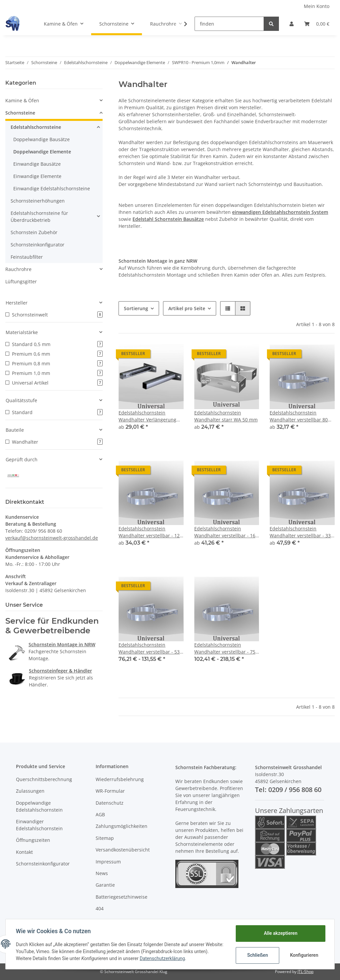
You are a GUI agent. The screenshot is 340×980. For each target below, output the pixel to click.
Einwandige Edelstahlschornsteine (52, 188)
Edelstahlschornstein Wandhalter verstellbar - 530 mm (150, 648)
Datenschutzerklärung (178, 958)
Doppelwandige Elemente (42, 152)
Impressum (108, 862)
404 (100, 908)
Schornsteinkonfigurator (38, 245)
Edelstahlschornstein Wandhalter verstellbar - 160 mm (226, 532)
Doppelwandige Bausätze (42, 139)
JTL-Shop (305, 972)
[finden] (229, 24)
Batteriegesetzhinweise (122, 897)
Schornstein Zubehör (34, 232)
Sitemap (105, 838)
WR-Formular (110, 791)
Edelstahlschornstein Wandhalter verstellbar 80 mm (299, 416)
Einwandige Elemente (37, 176)
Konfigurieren (304, 955)
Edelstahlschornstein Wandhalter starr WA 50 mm (226, 416)
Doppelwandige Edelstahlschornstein (39, 806)
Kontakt (24, 852)
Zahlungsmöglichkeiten (122, 826)
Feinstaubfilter (27, 257)
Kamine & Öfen (22, 100)
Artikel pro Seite (187, 308)
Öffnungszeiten (33, 840)
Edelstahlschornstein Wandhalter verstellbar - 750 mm (226, 648)
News (102, 873)
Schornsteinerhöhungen (38, 201)
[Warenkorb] (317, 24)
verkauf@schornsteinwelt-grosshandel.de (52, 537)
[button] (292, 24)
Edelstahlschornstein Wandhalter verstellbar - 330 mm (301, 532)
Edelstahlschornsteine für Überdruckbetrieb (39, 217)
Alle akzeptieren (280, 933)
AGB (100, 814)
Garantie (105, 885)
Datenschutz (110, 803)
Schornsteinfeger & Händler (60, 670)
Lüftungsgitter (21, 281)
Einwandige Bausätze (37, 164)
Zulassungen (30, 791)
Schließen (257, 955)
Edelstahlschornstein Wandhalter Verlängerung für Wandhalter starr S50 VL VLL (149, 416)
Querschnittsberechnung (44, 779)
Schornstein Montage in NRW (62, 644)
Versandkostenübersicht (123, 850)
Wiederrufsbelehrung (120, 779)
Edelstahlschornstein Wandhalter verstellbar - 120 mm (150, 532)
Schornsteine (20, 113)
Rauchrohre (18, 269)
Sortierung (136, 308)
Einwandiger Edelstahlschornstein (39, 825)
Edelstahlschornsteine (36, 127)
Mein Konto (317, 6)
